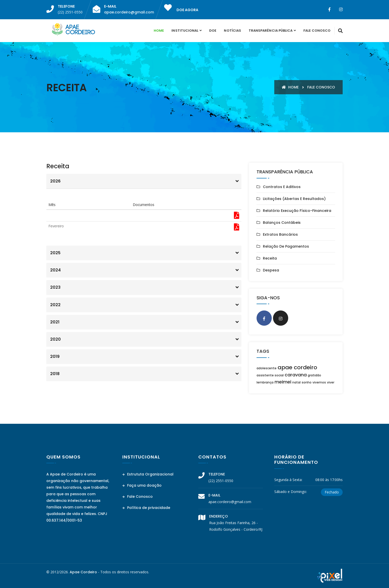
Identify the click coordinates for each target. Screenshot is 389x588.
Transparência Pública (271, 31)
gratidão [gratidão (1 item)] (314, 375)
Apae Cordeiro (83, 572)
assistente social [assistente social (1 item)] (270, 375)
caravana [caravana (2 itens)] (296, 375)
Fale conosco (321, 87)
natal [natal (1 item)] (296, 382)
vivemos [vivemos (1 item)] (319, 382)
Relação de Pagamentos (286, 246)
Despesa (271, 270)
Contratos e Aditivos (282, 187)
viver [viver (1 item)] (331, 382)
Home (159, 31)
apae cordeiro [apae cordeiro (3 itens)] (297, 367)
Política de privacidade (146, 508)
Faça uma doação (142, 485)
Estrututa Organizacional (148, 474)
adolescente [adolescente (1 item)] (267, 368)
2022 (55, 305)
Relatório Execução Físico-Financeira (297, 211)
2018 (55, 374)
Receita (270, 258)
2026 (55, 181)
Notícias (232, 31)
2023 (55, 287)
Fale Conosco (317, 31)
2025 (55, 253)
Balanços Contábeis (282, 223)
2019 (55, 356)
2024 (55, 270)
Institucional (185, 31)
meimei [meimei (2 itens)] (283, 382)
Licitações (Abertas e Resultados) (294, 199)
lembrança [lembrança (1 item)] (265, 382)
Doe (213, 31)
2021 (55, 322)
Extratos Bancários (280, 234)
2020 (55, 339)
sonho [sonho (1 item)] (307, 382)
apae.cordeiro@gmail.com (129, 12)
